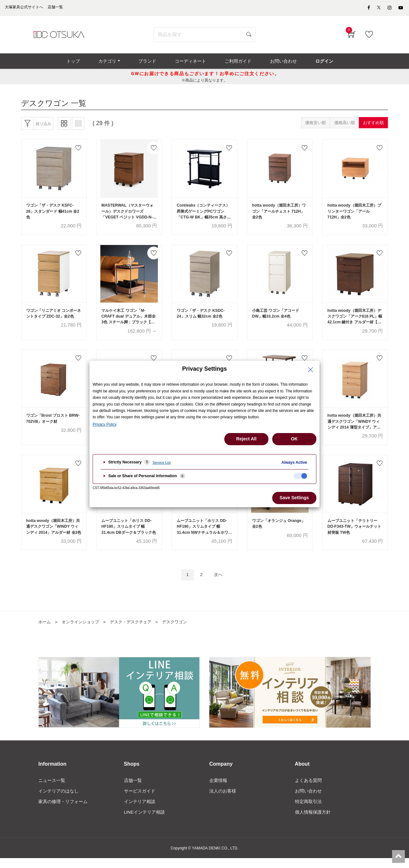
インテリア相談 (140, 811)
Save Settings (294, 498)
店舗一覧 (133, 789)
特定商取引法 (308, 811)
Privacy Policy (105, 424)
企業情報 (218, 789)
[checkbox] (300, 476)
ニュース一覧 (52, 789)
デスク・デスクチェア (136, 631)
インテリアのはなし (58, 800)
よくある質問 (308, 789)
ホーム (45, 631)
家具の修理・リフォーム (63, 811)
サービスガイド (140, 800)
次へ (220, 584)
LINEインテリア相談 (145, 822)
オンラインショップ (83, 631)
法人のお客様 (223, 800)
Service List (162, 462)
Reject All (246, 439)
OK (294, 439)
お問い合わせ (308, 800)
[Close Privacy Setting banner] (311, 370)
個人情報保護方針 (313, 822)
